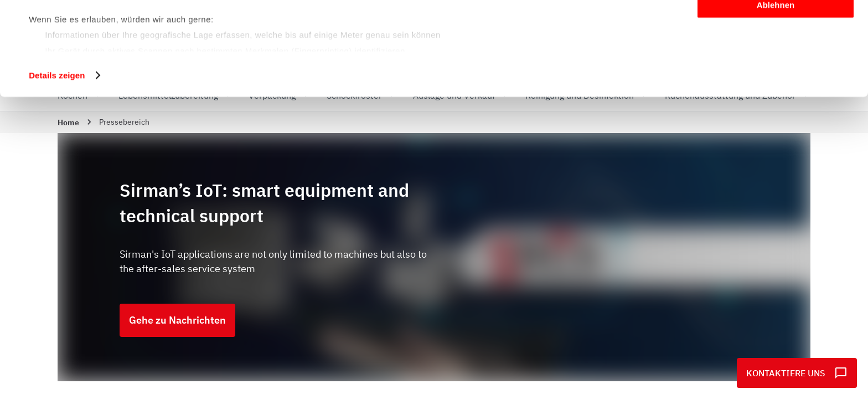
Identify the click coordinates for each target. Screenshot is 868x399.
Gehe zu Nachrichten (177, 320)
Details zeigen (57, 163)
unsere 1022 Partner (104, 40)
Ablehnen (776, 92)
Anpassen (776, 60)
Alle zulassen (775, 27)
